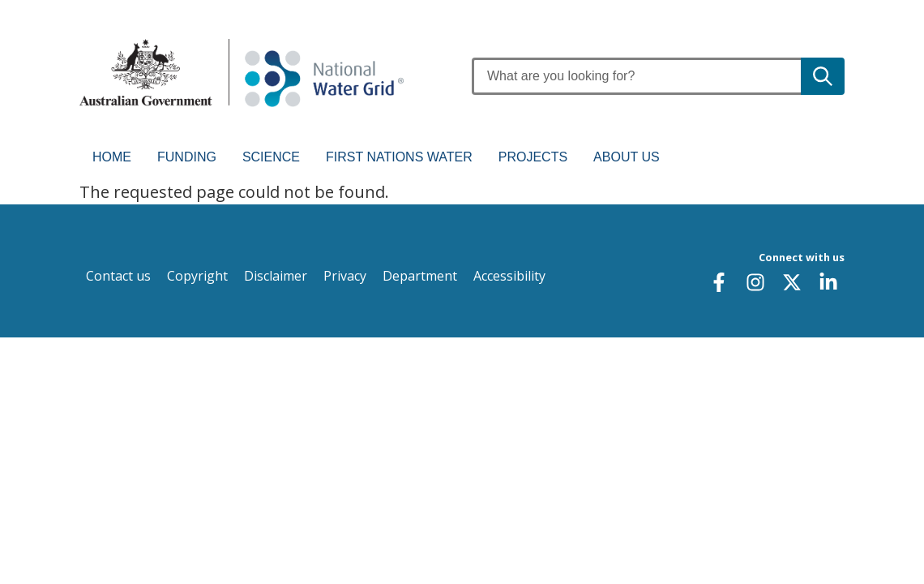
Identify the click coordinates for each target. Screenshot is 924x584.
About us (627, 157)
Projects (533, 157)
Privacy (345, 276)
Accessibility (509, 276)
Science (271, 157)
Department (420, 276)
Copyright (197, 276)
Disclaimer (276, 276)
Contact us (118, 276)
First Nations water (399, 157)
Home (112, 157)
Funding (187, 157)
